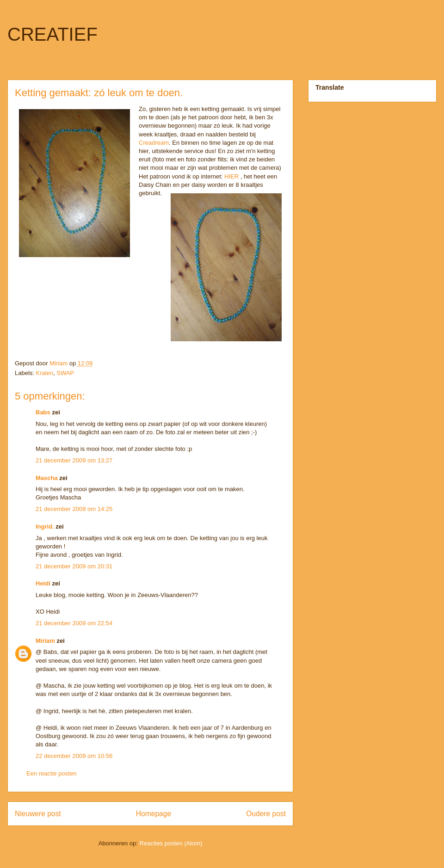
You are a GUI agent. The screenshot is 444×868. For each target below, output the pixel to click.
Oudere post (266, 814)
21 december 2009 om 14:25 (74, 509)
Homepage (154, 814)
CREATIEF (52, 34)
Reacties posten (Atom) (171, 843)
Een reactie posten (51, 773)
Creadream (154, 143)
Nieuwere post (38, 814)
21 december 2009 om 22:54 (74, 623)
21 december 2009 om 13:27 (74, 460)
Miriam (45, 641)
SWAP (65, 373)
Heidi (43, 583)
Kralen (45, 373)
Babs (43, 412)
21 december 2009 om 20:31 (74, 566)
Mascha (47, 478)
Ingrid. (45, 526)
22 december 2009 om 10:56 (74, 756)
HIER (231, 176)
